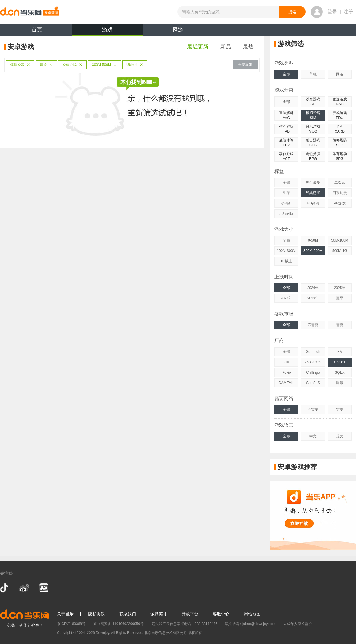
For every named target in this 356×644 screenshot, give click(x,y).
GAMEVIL (286, 383)
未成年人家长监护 (298, 624)
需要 (340, 325)
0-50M (313, 240)
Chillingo (313, 372)
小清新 (286, 203)
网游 (178, 30)
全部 (286, 74)
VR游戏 (340, 203)
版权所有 (195, 633)
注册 (348, 12)
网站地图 (252, 614)
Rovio (286, 372)
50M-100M (340, 240)
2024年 (286, 298)
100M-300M (286, 251)
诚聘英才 (159, 614)
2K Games (313, 362)
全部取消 (245, 65)
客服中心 (221, 614)
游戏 (107, 31)
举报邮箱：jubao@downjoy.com (250, 624)
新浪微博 (24, 588)
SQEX (340, 372)
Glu (286, 362)
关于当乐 (65, 614)
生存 (286, 193)
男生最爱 (313, 183)
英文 (340, 436)
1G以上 (286, 261)
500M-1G (340, 251)
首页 (37, 30)
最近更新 (198, 47)
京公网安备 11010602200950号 (119, 624)
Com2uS (313, 383)
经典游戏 (72, 65)
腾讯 (340, 383)
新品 (226, 47)
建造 (46, 65)
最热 (248, 47)
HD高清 (313, 203)
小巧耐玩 (286, 214)
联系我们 (128, 614)
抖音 (5, 588)
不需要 (313, 325)
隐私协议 (96, 614)
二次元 (340, 183)
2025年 (340, 288)
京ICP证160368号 (71, 624)
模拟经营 (20, 65)
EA (340, 352)
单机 (313, 74)
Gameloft (313, 352)
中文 (313, 436)
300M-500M (104, 65)
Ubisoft (135, 65)
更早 (340, 298)
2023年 (313, 298)
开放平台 (190, 614)
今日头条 (44, 588)
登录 (332, 12)
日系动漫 (340, 193)
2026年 (313, 288)
